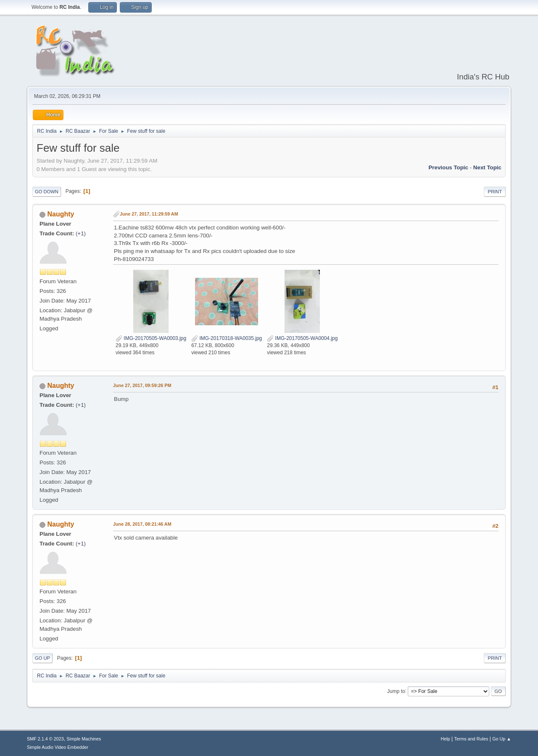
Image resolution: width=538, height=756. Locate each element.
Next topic (487, 167)
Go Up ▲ (502, 739)
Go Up (42, 658)
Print (495, 192)
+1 (80, 233)
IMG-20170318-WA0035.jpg (227, 338)
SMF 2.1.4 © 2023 (45, 739)
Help (446, 739)
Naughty (61, 214)
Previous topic (448, 167)
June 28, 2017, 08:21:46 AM (142, 524)
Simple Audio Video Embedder (58, 747)
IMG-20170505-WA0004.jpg (302, 338)
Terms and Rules (471, 739)
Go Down (47, 192)
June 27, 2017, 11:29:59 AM (149, 214)
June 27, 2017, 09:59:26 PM (142, 385)
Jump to (396, 691)
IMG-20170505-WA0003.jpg (151, 338)
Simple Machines (84, 739)
